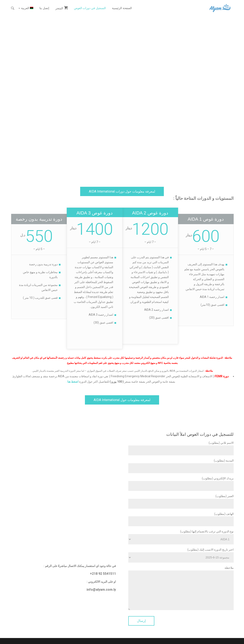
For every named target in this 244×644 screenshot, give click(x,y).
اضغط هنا (73, 382)
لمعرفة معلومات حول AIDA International (122, 400)
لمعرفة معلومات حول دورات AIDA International (122, 191)
